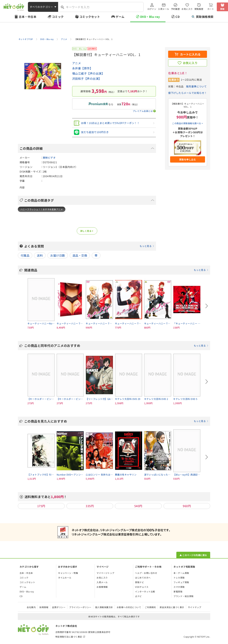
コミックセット (90, 17)
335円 (90, 506)
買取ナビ (139, 582)
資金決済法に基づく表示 (172, 607)
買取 (222, 9)
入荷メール (164, 9)
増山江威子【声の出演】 (88, 73)
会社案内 (31, 607)
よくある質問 (89, 246)
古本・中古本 (28, 17)
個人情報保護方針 (104, 607)
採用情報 (44, 607)
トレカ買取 (179, 578)
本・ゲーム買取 (181, 573)
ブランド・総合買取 (183, 596)
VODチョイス (142, 587)
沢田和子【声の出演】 (87, 79)
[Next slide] (207, 306)
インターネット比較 (145, 591)
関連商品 (116, 270)
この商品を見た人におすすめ (116, 421)
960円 (187, 506)
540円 (138, 506)
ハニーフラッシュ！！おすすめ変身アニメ (42, 209)
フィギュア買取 (181, 582)
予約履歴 (175, 9)
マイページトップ (105, 573)
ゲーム (120, 17)
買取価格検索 (203, 17)
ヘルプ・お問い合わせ (146, 573)
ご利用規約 (150, 607)
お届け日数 (58, 255)
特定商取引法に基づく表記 (69, 637)
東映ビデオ (49, 158)
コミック (58, 17)
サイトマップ (195, 607)
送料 (40, 255)
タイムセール (65, 578)
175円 (41, 506)
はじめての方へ (143, 578)
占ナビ (138, 596)
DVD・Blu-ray (150, 17)
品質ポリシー (59, 607)
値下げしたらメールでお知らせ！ (187, 93)
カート (211, 9)
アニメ (77, 63)
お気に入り (187, 9)
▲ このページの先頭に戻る (193, 555)
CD (178, 17)
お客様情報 (102, 587)
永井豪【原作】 (82, 68)
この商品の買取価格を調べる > (187, 123)
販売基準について (196, 86)
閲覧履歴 (199, 9)
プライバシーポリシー (80, 607)
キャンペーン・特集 (68, 573)
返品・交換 (80, 255)
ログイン (152, 9)
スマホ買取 (179, 587)
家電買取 (178, 591)
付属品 (25, 255)
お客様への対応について (129, 607)
